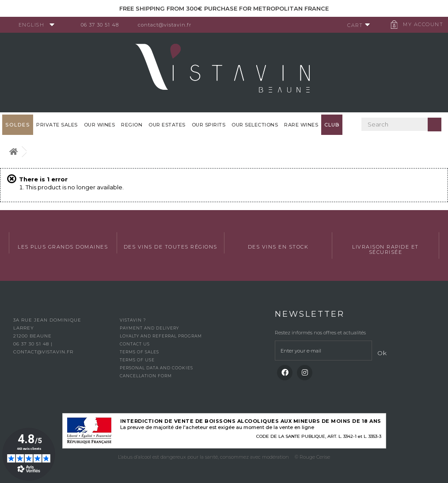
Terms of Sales (139, 352)
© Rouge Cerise (312, 457)
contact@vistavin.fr (168, 25)
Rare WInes (301, 125)
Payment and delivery (149, 328)
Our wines (100, 125)
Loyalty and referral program (161, 336)
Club (332, 125)
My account (420, 24)
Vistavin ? (133, 320)
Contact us (135, 344)
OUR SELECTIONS (255, 125)
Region (132, 125)
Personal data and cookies (156, 368)
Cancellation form (146, 376)
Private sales (57, 125)
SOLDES (18, 125)
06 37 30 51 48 (103, 25)
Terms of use (137, 360)
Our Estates (167, 125)
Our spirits (209, 125)
